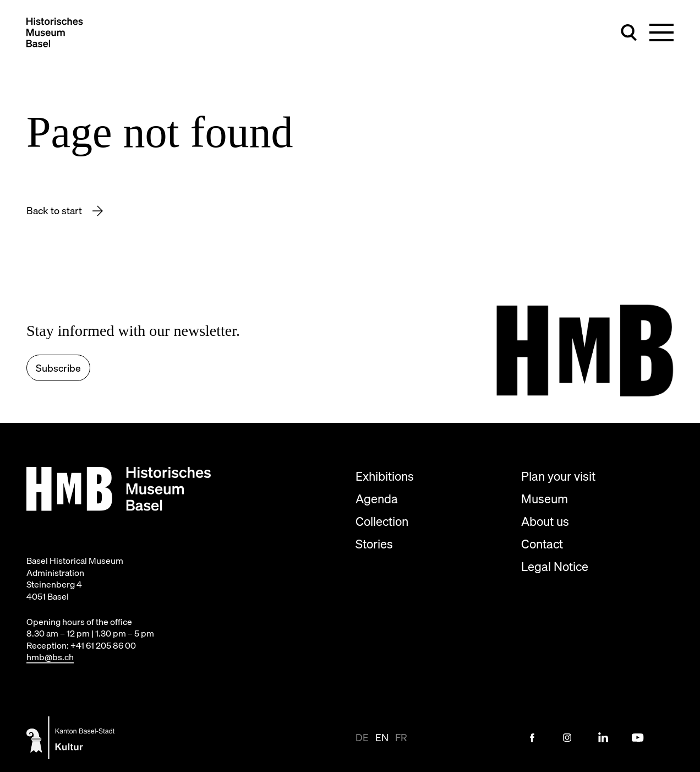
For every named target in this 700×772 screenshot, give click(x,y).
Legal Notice (555, 566)
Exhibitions (385, 476)
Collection (382, 521)
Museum (545, 499)
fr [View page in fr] (401, 738)
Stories (374, 544)
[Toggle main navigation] (661, 32)
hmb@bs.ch (50, 657)
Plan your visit (558, 476)
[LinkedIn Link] (603, 738)
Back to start (55, 211)
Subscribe (58, 368)
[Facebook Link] (532, 738)
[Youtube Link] (638, 738)
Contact (542, 544)
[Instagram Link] (567, 738)
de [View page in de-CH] (362, 738)
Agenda (377, 499)
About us (545, 521)
